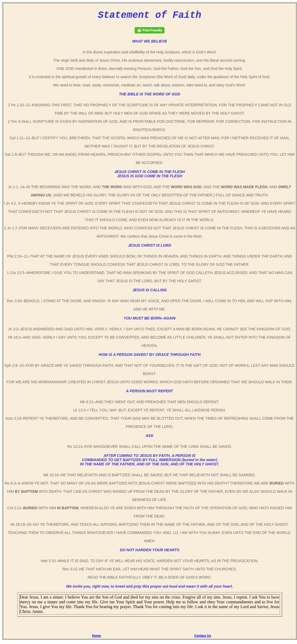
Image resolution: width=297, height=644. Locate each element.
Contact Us (203, 638)
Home (96, 638)
